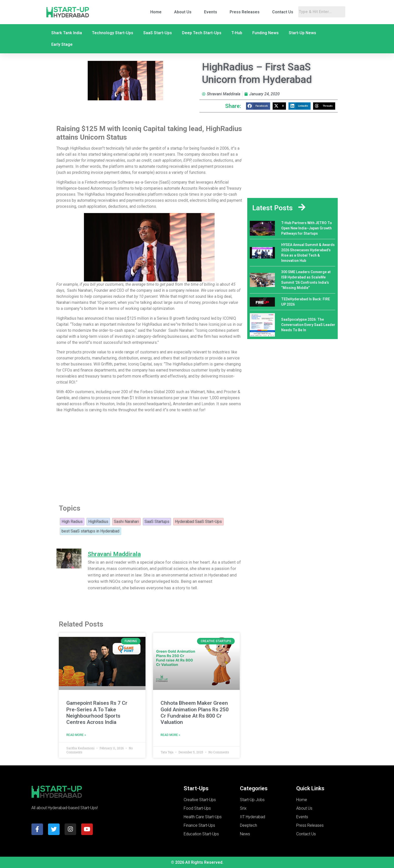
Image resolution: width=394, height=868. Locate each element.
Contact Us (283, 12)
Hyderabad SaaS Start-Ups (198, 522)
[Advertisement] (149, 457)
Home (156, 12)
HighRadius (98, 522)
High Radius (72, 522)
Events (211, 12)
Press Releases (245, 12)
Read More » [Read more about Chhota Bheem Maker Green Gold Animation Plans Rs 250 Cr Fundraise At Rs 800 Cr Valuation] (170, 735)
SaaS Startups (157, 522)
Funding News (265, 33)
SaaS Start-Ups (158, 33)
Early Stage (62, 44)
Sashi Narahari (126, 522)
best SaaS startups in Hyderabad (90, 531)
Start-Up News (302, 33)
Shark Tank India (67, 33)
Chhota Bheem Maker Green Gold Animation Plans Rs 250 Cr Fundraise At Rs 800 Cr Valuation (195, 713)
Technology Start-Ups (113, 33)
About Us (183, 12)
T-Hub (237, 33)
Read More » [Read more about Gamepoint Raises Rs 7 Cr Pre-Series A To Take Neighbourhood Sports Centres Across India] (76, 735)
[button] (258, 106)
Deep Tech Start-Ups (202, 33)
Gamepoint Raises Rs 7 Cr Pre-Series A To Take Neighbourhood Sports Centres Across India (97, 713)
